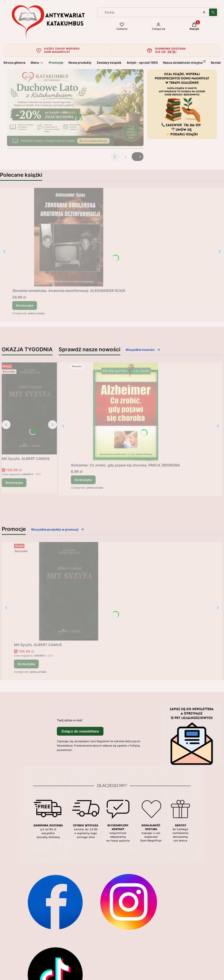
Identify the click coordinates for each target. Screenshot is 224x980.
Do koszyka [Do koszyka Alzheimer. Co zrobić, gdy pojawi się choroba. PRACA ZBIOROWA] (83, 480)
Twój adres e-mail (69, 720)
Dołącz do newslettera (80, 731)
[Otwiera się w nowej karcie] (55, 902)
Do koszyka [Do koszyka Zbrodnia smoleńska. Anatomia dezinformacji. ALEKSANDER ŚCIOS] (25, 305)
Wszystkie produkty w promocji (58, 529)
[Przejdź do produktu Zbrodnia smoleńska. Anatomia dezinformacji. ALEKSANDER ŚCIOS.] (69, 237)
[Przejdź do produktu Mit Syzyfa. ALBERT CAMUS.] (29, 408)
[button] (213, 12)
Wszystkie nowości (143, 350)
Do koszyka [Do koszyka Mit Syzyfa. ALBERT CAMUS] (14, 483)
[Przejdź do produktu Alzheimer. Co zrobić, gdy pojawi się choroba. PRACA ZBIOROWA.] (126, 412)
